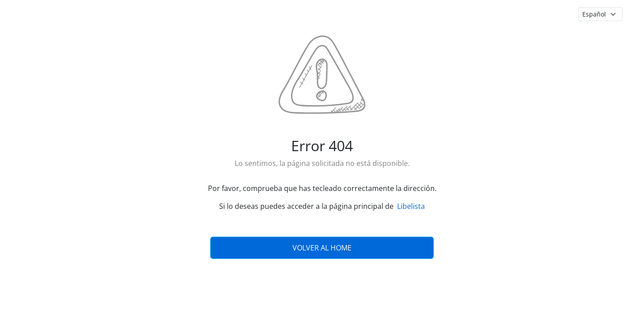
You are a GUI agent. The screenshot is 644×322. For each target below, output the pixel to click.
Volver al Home (322, 248)
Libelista (411, 206)
